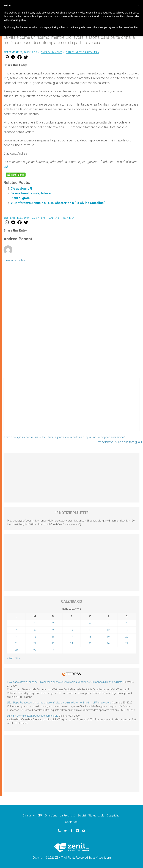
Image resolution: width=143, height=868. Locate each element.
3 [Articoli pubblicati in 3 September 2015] (71, 623)
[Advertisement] (71, 408)
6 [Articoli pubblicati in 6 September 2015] (127, 623)
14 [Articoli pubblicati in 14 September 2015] (16, 637)
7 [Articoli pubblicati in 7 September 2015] (16, 630)
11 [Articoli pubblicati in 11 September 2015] (90, 630)
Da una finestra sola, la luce (31, 193)
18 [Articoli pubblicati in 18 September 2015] (90, 637)
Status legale (96, 815)
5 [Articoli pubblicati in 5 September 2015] (108, 623)
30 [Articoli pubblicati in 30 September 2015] (53, 650)
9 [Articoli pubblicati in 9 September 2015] (53, 630)
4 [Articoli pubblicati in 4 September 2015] (90, 623)
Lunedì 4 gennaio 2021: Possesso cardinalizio (33, 716)
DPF (40, 815)
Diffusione (51, 815)
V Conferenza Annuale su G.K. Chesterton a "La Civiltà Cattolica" (58, 203)
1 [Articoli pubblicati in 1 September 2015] (35, 623)
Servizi (82, 815)
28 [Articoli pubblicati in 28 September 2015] (16, 650)
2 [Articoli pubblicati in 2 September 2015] (53, 623)
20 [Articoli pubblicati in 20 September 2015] (127, 637)
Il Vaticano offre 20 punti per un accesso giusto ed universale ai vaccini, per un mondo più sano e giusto (65, 682)
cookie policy (18, 20)
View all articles (14, 260)
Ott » (17, 658)
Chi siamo (29, 815)
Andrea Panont (51, 52)
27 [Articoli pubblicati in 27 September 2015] (127, 643)
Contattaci (72, 822)
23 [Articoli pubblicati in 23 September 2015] (53, 643)
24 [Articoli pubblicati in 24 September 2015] (71, 643)
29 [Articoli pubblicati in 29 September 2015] (35, 650)
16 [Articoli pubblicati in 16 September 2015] (53, 637)
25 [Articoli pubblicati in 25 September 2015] (90, 643)
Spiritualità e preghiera (82, 52)
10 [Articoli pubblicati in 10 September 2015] (71, 630)
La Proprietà (67, 815)
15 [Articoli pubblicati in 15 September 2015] (35, 637)
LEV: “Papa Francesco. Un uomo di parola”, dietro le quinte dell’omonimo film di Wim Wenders (59, 703)
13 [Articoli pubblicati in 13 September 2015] (127, 630)
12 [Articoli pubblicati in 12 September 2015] (108, 630)
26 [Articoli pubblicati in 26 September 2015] (108, 643)
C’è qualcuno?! (21, 188)
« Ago (10, 658)
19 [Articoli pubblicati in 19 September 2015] (108, 637)
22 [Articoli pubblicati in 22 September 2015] (35, 643)
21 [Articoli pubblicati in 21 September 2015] (16, 643)
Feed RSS (73, 674)
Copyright (113, 815)
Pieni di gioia (20, 198)
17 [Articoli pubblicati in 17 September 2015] (71, 637)
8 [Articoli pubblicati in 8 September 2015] (35, 630)
